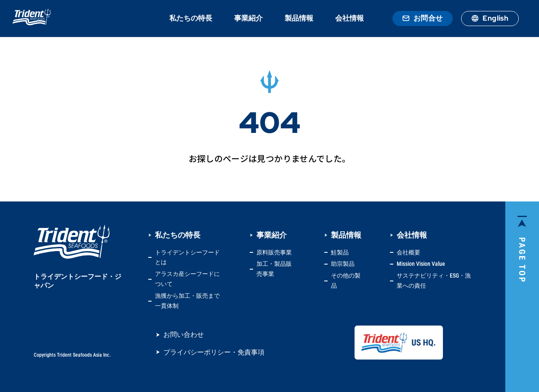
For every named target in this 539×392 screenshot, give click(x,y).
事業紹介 (248, 18)
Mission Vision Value (421, 264)
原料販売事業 (274, 252)
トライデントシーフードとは (187, 257)
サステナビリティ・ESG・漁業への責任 (434, 281)
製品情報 (299, 18)
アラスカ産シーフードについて (187, 279)
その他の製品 (346, 281)
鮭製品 (340, 252)
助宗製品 (343, 264)
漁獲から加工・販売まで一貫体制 (187, 301)
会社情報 (350, 18)
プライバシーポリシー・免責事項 (214, 352)
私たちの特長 (191, 18)
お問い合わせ (184, 335)
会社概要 (408, 252)
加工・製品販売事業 (274, 269)
